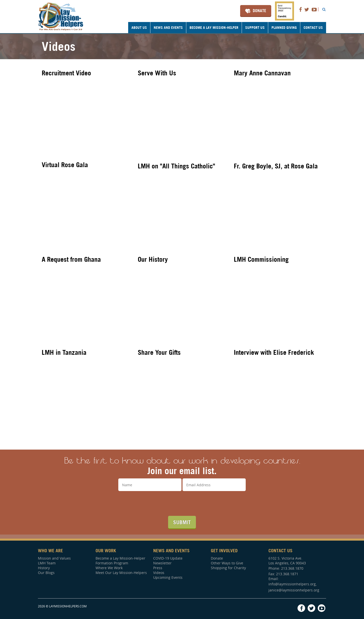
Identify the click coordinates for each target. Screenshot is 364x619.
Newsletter (162, 563)
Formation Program (112, 563)
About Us (139, 28)
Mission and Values (54, 558)
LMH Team (47, 563)
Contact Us (313, 28)
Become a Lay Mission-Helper (214, 28)
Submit (182, 522)
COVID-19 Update (168, 558)
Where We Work (109, 568)
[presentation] (182, 503)
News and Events (168, 28)
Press (158, 568)
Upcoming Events (168, 577)
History (44, 568)
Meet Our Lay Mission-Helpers (121, 573)
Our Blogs (46, 573)
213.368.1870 (292, 568)
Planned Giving (284, 28)
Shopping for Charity (228, 568)
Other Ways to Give (227, 563)
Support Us (255, 28)
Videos (159, 573)
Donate (259, 11)
